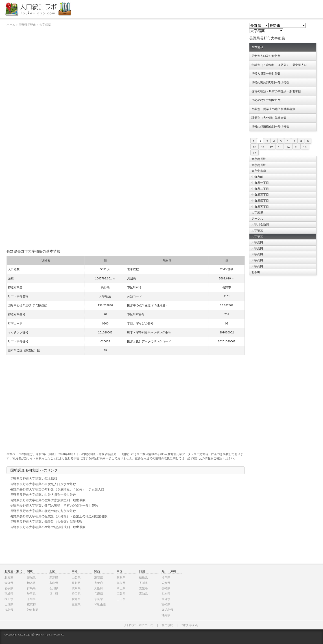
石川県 (54, 588)
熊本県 (166, 594)
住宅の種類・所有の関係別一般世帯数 (276, 91)
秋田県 (9, 599)
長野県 (76, 583)
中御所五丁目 (260, 207)
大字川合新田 (260, 224)
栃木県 (31, 583)
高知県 (143, 594)
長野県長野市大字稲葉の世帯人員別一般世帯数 (43, 495)
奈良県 (99, 599)
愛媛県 (143, 588)
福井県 (54, 594)
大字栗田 (257, 242)
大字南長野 (259, 159)
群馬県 (31, 588)
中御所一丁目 (260, 183)
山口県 (121, 599)
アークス (257, 219)
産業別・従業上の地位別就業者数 (273, 109)
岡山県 (121, 588)
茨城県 (31, 578)
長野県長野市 (27, 25)
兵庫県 (99, 594)
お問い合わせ (190, 625)
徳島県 (143, 578)
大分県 (166, 599)
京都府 (99, 583)
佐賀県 (166, 583)
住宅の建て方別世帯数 (266, 100)
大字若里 (257, 213)
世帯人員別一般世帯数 (266, 74)
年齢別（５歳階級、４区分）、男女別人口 (279, 65)
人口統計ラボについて (139, 625)
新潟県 (54, 578)
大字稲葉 (45, 25)
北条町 (256, 272)
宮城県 (9, 594)
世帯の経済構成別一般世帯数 (270, 127)
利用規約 (167, 625)
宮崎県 (166, 604)
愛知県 (76, 599)
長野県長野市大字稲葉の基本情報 (34, 479)
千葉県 (31, 599)
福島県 (9, 610)
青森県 (9, 583)
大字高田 (257, 254)
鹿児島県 (167, 610)
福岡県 (166, 578)
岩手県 (9, 588)
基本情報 (257, 47)
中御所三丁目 (260, 195)
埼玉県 (31, 594)
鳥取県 (121, 578)
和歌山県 (100, 604)
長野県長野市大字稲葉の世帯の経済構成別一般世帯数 (48, 527)
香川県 (143, 583)
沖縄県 (166, 615)
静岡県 (76, 594)
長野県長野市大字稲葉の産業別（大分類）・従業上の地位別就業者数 (59, 516)
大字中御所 (259, 171)
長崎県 (166, 588)
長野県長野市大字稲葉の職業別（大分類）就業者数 (46, 522)
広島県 (121, 594)
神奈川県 (33, 610)
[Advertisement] (126, 215)
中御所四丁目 (260, 201)
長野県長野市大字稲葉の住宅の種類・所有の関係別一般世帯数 (54, 506)
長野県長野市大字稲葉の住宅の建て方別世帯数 (43, 511)
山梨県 (76, 578)
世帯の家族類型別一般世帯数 (270, 83)
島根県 (121, 583)
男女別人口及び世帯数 (266, 56)
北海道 (9, 578)
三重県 (76, 604)
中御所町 (257, 177)
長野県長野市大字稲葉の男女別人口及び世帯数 (43, 484)
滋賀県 (99, 578)
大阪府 (99, 588)
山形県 (9, 604)
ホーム (11, 25)
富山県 (54, 583)
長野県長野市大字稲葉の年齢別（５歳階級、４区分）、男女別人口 (57, 489)
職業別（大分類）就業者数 (269, 118)
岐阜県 (76, 588)
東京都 (31, 604)
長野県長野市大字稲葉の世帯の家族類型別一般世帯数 (48, 500)
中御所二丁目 (260, 189)
